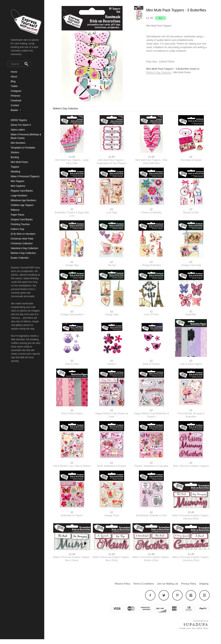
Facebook (16, 101)
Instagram (16, 91)
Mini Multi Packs (19, 162)
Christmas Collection (22, 243)
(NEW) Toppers (19, 120)
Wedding (15, 172)
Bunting (15, 157)
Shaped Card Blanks (22, 220)
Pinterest (15, 96)
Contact (15, 105)
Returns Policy (122, 584)
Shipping (204, 584)
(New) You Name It (21, 125)
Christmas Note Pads (22, 239)
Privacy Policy (189, 584)
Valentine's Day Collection (25, 248)
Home (14, 72)
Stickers (15, 152)
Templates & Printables (23, 148)
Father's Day (18, 229)
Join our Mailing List (168, 584)
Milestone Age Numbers (23, 200)
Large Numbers (19, 196)
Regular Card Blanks (22, 191)
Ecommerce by (201, 621)
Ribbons (15, 210)
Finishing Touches (20, 224)
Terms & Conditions (143, 584)
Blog (13, 81)
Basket (15, 110)
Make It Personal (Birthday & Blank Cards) (26, 136)
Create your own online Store (194, 628)
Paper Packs (18, 215)
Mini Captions (18, 186)
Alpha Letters (18, 130)
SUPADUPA (196, 625)
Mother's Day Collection (23, 253)
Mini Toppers (18, 181)
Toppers (15, 167)
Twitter (14, 86)
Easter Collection (20, 258)
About (14, 77)
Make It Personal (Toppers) (25, 176)
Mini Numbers (18, 143)
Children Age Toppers (22, 205)
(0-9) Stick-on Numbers (23, 234)
